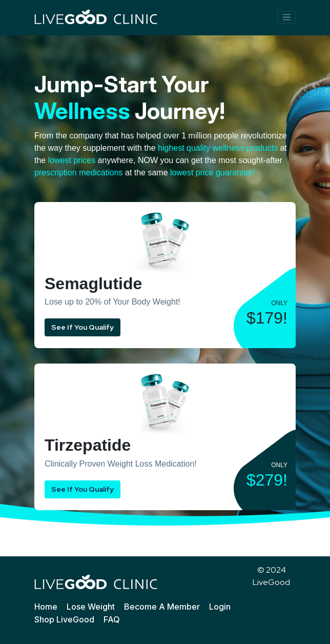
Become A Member (162, 607)
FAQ (112, 619)
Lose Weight (91, 607)
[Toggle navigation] (286, 17)
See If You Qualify (82, 327)
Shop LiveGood (64, 619)
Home (46, 607)
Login (220, 607)
